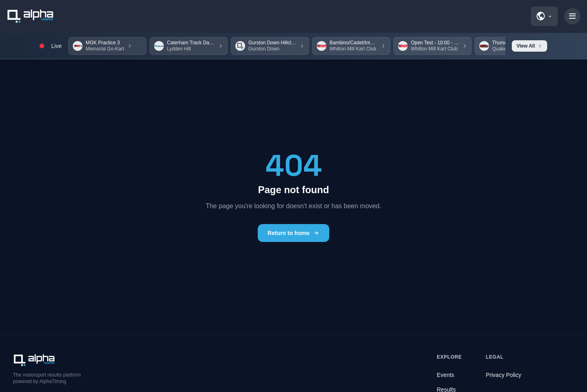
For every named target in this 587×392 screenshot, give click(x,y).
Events (446, 375)
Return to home (293, 233)
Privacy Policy (503, 375)
